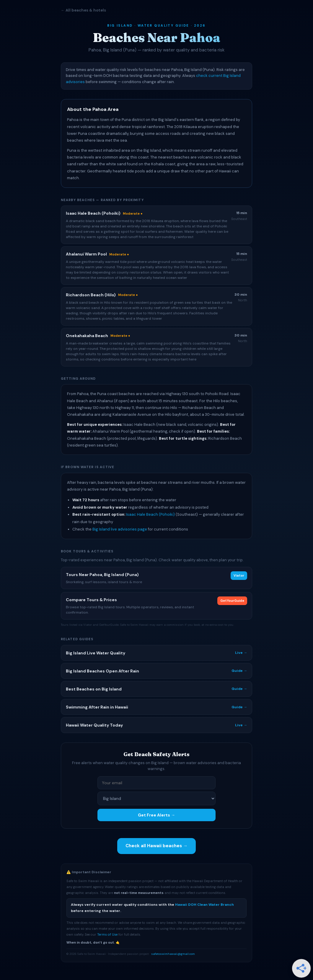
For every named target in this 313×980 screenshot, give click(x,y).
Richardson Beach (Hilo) (91, 295)
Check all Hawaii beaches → (156, 846)
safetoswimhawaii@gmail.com (173, 954)
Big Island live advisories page (120, 529)
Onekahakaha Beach (87, 336)
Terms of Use (107, 934)
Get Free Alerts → (156, 815)
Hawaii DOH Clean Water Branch (204, 905)
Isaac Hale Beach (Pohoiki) (150, 514)
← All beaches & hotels (83, 10)
